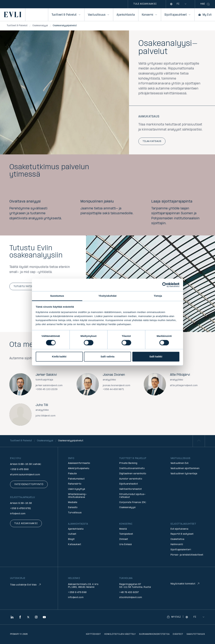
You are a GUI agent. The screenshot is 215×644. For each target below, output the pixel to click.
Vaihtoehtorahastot (131, 489)
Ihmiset (124, 539)
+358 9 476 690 (19, 470)
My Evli (205, 15)
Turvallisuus (75, 513)
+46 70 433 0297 (129, 592)
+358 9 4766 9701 (21, 509)
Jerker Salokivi (46, 375)
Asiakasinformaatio (79, 463)
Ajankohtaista (126, 15)
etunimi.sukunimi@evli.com (25, 475)
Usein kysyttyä (77, 489)
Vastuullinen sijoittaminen (185, 468)
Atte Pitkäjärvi (180, 375)
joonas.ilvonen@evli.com (116, 386)
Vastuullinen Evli (179, 463)
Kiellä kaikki (59, 357)
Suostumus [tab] (57, 296)
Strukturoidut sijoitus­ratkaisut (132, 496)
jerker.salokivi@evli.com (49, 386)
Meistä (123, 529)
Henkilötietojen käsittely (120, 634)
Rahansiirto (75, 484)
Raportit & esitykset (182, 534)
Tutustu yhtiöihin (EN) (29, 287)
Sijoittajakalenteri (181, 550)
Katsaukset (75, 545)
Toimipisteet (126, 534)
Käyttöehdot (93, 634)
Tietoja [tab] (158, 296)
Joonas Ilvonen (114, 375)
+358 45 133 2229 (47, 389)
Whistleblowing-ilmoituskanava (77, 496)
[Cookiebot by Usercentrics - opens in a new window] (165, 285)
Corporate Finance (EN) (133, 502)
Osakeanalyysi (127, 508)
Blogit (71, 539)
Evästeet (178, 634)
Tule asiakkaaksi (145, 4)
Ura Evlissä (125, 545)
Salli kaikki (156, 357)
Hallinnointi (177, 545)
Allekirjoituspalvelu (79, 468)
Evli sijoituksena (179, 529)
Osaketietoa (177, 539)
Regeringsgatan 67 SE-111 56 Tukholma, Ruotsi (135, 586)
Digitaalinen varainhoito (133, 474)
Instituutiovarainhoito (132, 468)
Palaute (72, 474)
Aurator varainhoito (131, 479)
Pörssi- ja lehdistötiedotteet (187, 555)
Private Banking (128, 463)
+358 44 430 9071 (113, 389)
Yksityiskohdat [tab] (107, 296)
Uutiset (72, 534)
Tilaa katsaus (152, 141)
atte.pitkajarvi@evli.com (184, 386)
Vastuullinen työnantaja (184, 474)
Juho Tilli (42, 405)
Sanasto (73, 508)
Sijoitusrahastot (129, 484)
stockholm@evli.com (131, 597)
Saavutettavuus (196, 634)
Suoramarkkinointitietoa (154, 634)
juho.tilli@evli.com (46, 416)
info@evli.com (18, 514)
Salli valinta (108, 357)
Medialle (73, 502)
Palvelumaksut (76, 479)
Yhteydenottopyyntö (29, 484)
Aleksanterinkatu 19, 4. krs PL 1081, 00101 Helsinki (83, 586)
